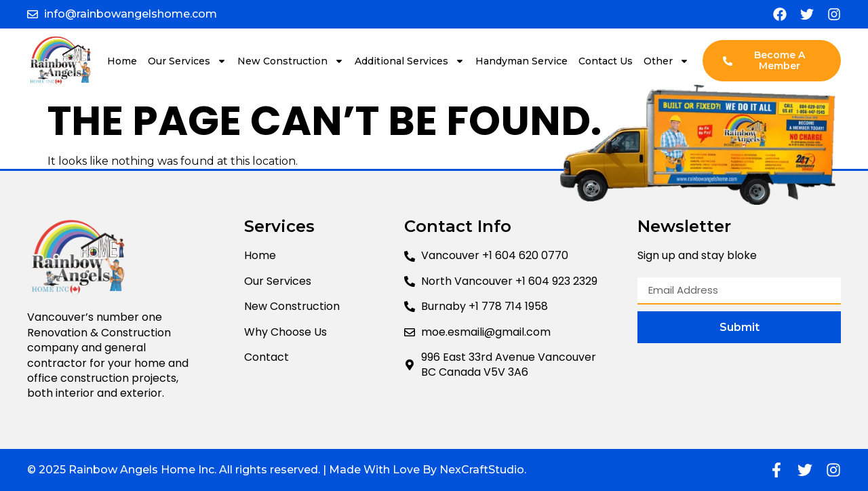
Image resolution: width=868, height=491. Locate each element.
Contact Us (606, 61)
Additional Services (410, 61)
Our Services (187, 61)
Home (122, 61)
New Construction (291, 61)
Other (666, 61)
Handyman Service (521, 61)
